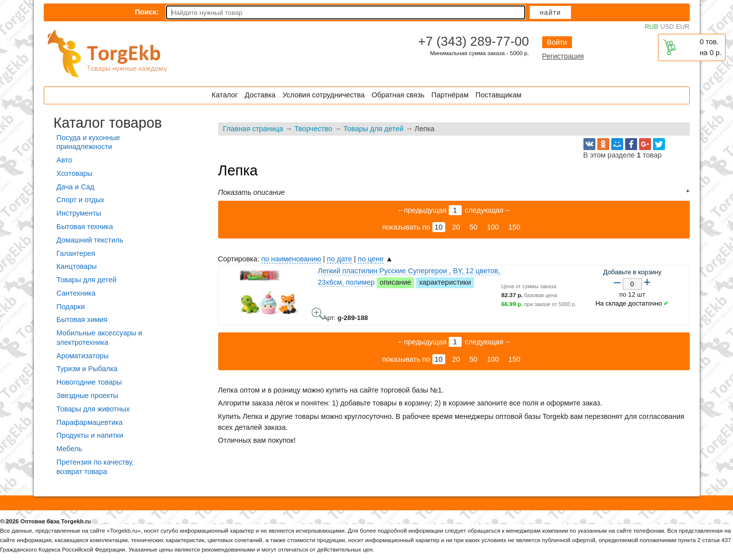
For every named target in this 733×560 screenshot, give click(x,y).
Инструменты (79, 213)
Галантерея (76, 253)
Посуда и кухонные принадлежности (88, 142)
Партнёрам (450, 95)
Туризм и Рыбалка (87, 369)
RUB (651, 27)
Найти (550, 12)
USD (667, 27)
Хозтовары (75, 173)
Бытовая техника (85, 227)
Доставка (260, 95)
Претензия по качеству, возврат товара (95, 467)
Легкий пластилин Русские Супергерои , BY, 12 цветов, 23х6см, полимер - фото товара (318, 314)
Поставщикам (498, 95)
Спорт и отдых (81, 200)
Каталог (225, 95)
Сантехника (76, 293)
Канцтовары (77, 266)
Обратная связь (398, 95)
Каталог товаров (108, 123)
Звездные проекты (87, 396)
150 (514, 227)
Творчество (313, 129)
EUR (683, 27)
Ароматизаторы (83, 356)
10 (439, 227)
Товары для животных (93, 409)
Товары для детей (373, 129)
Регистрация (563, 56)
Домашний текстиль (90, 240)
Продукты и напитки (90, 435)
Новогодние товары (89, 382)
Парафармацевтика (90, 422)
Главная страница (253, 129)
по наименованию (291, 259)
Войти (557, 42)
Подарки (71, 307)
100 (493, 227)
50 (474, 227)
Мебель (70, 449)
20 (456, 227)
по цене (371, 259)
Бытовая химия (82, 320)
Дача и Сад (76, 187)
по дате (339, 259)
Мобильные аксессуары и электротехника (100, 338)
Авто (64, 160)
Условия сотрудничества (323, 95)
